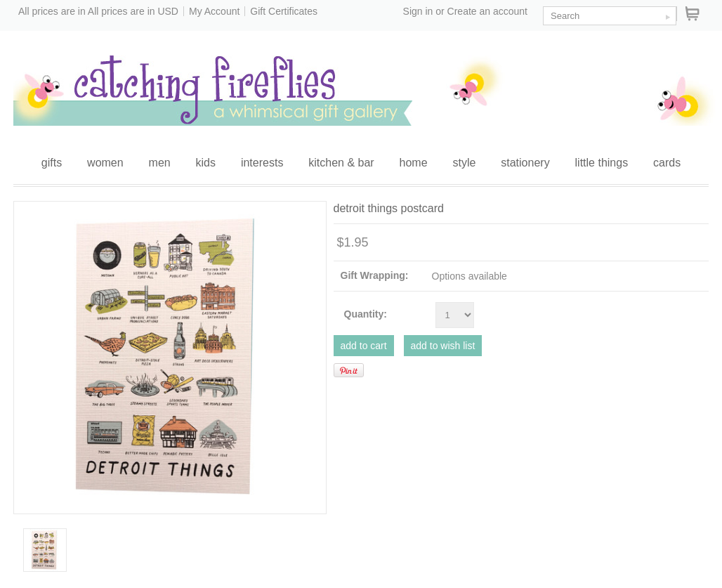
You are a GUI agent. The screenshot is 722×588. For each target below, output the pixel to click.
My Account (214, 11)
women (105, 163)
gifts (52, 163)
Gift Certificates (284, 11)
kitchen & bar (341, 163)
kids (206, 163)
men (160, 163)
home (414, 163)
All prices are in (133, 11)
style (464, 163)
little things (602, 163)
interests (262, 163)
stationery (525, 163)
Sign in (418, 11)
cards (667, 163)
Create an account (487, 11)
